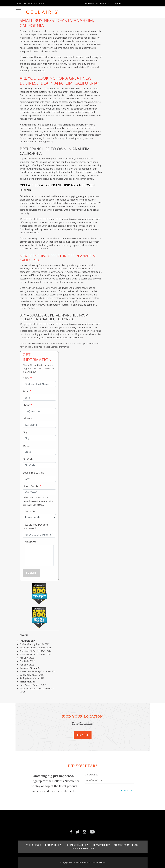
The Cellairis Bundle (83, 848)
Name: (26, 378)
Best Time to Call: (33, 473)
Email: (26, 391)
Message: (30, 542)
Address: (28, 418)
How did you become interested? (35, 526)
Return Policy (53, 845)
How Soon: (29, 511)
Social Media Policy (77, 845)
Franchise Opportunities (98, 3)
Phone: (27, 405)
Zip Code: (28, 459)
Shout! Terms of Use (126, 845)
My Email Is (91, 775)
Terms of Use (34, 845)
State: (26, 445)
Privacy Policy (101, 845)
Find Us (83, 735)
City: (25, 432)
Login (118, 3)
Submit (31, 573)
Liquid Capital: (31, 486)
